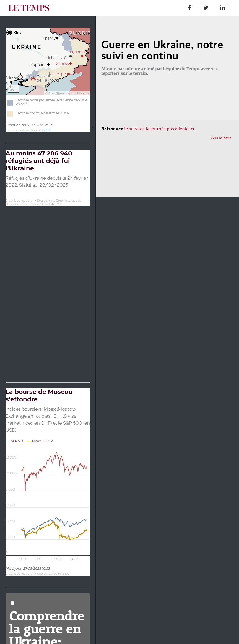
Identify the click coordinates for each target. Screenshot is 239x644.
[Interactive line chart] (48, 482)
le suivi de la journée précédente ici (159, 128)
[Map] (48, 260)
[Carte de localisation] (48, 80)
